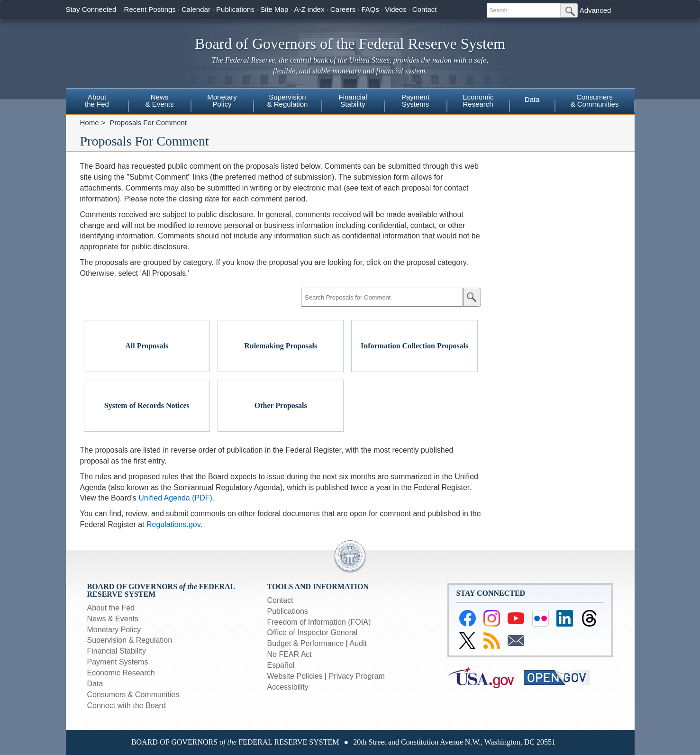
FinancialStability (353, 100)
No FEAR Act (290, 654)
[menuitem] (97, 102)
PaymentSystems (415, 100)
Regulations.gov (173, 524)
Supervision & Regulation (130, 640)
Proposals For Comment (148, 123)
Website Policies (295, 676)
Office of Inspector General (313, 632)
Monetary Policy (114, 630)
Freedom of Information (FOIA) (319, 622)
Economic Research (121, 673)
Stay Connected (91, 9)
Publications (235, 9)
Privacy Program (357, 676)
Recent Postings (150, 9)
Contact (425, 9)
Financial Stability (117, 651)
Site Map (274, 9)
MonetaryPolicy (222, 100)
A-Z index (309, 9)
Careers (343, 9)
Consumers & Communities (595, 100)
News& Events (159, 100)
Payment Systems (118, 662)
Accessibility (288, 687)
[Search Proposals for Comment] (382, 297)
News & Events (113, 619)
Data (532, 99)
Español (281, 665)
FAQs (370, 9)
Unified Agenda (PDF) (175, 498)
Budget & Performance (306, 643)
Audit (358, 643)
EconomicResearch (478, 100)
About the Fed (111, 608)
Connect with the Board (127, 705)
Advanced (595, 10)
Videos (396, 9)
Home (90, 123)
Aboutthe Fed (97, 100)
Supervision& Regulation (288, 100)
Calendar (196, 9)
